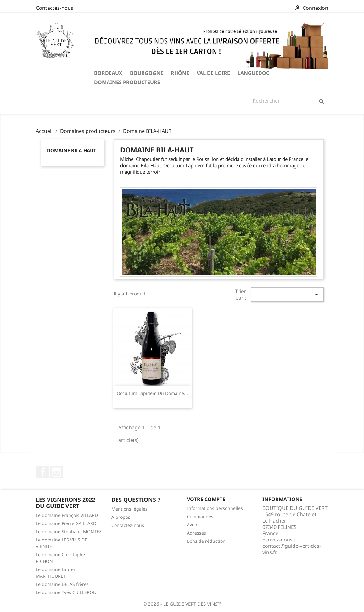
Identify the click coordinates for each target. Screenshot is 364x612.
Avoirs (193, 525)
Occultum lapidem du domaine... (152, 393)
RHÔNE (180, 73)
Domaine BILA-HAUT (72, 150)
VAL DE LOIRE (213, 73)
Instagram (57, 472)
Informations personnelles (215, 508)
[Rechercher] (289, 101)
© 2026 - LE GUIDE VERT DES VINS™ (182, 604)
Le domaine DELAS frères (62, 584)
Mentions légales (129, 509)
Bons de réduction (206, 541)
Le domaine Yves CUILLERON (66, 592)
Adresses (196, 533)
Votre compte (206, 499)
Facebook (43, 472)
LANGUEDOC (253, 73)
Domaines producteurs (127, 82)
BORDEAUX (108, 73)
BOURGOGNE (147, 73)
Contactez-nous (55, 8)
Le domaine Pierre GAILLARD (66, 523)
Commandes (200, 516)
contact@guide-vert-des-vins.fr (292, 549)
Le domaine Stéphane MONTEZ (69, 532)
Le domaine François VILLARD (67, 515)
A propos (121, 517)
